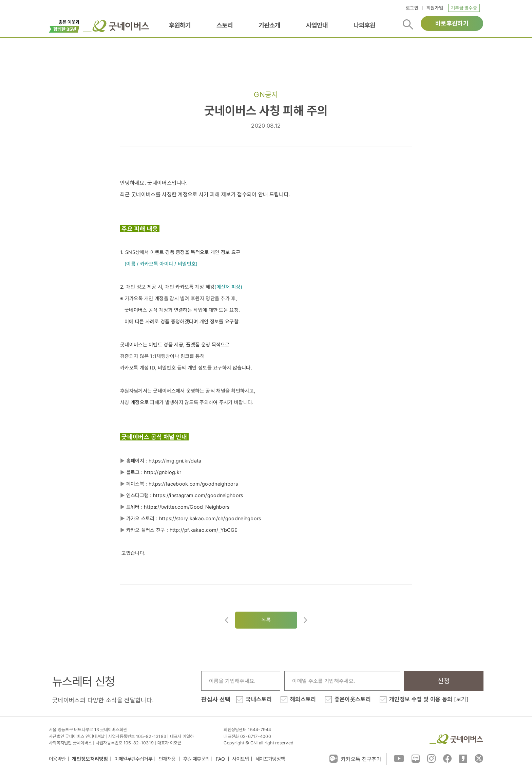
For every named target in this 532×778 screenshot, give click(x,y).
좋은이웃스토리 (353, 699)
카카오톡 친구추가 (355, 759)
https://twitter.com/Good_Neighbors (187, 507)
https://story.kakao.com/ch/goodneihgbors (210, 519)
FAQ (221, 759)
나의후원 (364, 25)
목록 (266, 620)
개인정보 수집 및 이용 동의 (429, 699)
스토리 (225, 25)
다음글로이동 (305, 620)
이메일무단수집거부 (133, 759)
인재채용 (168, 759)
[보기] (461, 699)
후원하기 (180, 25)
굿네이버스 (456, 739)
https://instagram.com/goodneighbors (198, 495)
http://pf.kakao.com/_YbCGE (204, 530)
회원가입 (435, 8)
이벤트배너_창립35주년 (64, 25)
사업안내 (317, 25)
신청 (444, 681)
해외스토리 (303, 699)
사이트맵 (241, 759)
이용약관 (57, 759)
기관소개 (269, 25)
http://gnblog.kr (163, 472)
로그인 (412, 8)
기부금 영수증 (464, 8)
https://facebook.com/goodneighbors (193, 484)
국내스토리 (259, 699)
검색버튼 (408, 24)
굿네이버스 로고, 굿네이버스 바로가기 (116, 26)
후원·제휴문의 (196, 759)
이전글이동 (227, 620)
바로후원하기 (452, 23)
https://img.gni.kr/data (175, 461)
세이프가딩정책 (270, 759)
